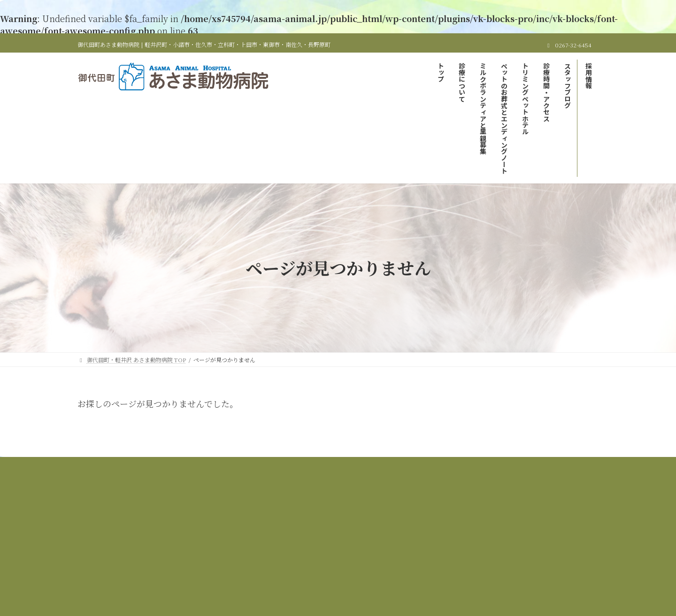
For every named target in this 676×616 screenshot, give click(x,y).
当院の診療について (248, 466)
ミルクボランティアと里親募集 (332, 466)
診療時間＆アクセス (262, 471)
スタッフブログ (326, 471)
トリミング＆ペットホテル (537, 466)
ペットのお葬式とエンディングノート (437, 466)
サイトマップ (422, 471)
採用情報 (376, 471)
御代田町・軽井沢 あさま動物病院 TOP (155, 466)
